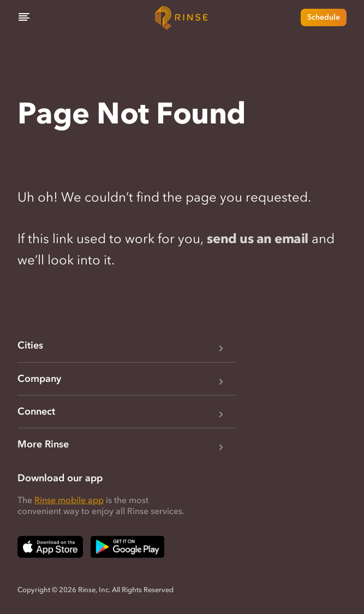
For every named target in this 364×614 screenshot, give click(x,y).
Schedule (324, 17)
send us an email (257, 238)
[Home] (182, 17)
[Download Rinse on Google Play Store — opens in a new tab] (127, 547)
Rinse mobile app (69, 500)
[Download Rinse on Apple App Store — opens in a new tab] (50, 547)
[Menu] (24, 17)
